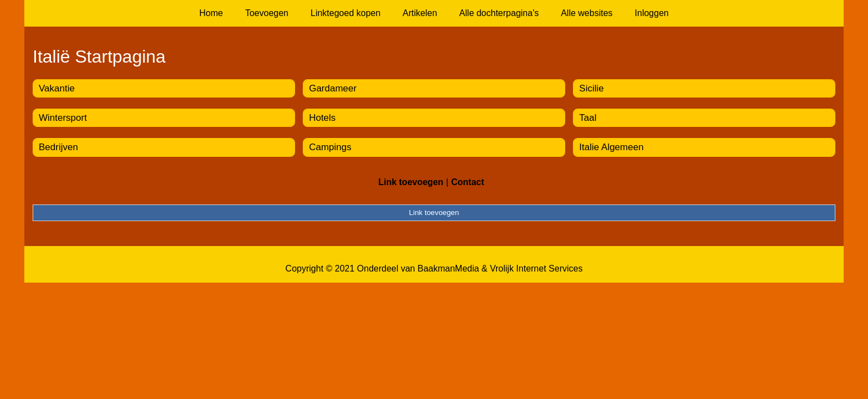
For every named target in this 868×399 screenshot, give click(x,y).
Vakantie (57, 88)
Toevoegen (267, 13)
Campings (330, 147)
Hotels (322, 118)
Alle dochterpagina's (499, 13)
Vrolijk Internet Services (536, 268)
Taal (588, 118)
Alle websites (587, 13)
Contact (468, 182)
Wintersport (63, 118)
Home (211, 13)
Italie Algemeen (611, 147)
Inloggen (652, 13)
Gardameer (333, 88)
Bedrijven (58, 147)
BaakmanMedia (448, 268)
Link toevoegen (410, 182)
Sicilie (591, 88)
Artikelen (420, 13)
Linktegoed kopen (345, 13)
